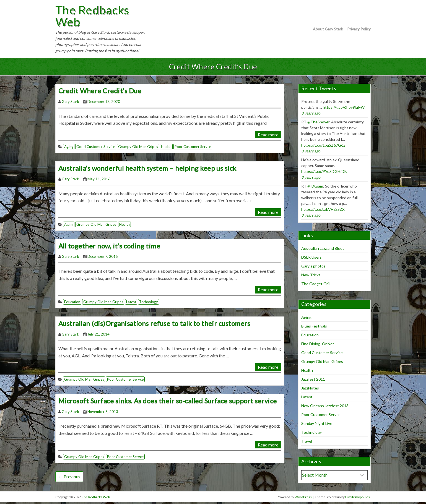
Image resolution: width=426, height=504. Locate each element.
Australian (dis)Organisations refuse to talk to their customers (154, 325)
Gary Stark (70, 103)
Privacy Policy (359, 30)
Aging (69, 149)
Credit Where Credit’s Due (100, 93)
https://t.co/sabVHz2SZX (323, 211)
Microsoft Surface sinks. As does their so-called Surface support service (168, 402)
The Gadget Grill (316, 286)
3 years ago (311, 115)
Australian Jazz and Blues (323, 250)
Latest (131, 303)
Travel (307, 443)
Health (166, 149)
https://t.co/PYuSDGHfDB (324, 173)
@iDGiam (315, 188)
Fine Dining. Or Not (318, 346)
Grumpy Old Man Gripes (138, 149)
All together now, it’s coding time (109, 247)
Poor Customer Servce (193, 149)
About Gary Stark (328, 30)
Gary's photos (313, 268)
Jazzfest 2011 (313, 381)
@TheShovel (318, 124)
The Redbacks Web (95, 17)
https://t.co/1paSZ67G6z (323, 147)
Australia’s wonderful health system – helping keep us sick (147, 170)
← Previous (69, 478)
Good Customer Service (96, 149)
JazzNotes (310, 390)
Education (72, 303)
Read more (268, 136)
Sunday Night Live (317, 425)
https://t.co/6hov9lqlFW (344, 109)
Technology (149, 303)
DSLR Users (311, 259)
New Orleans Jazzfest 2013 (325, 408)
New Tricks (311, 277)
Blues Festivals (314, 328)
